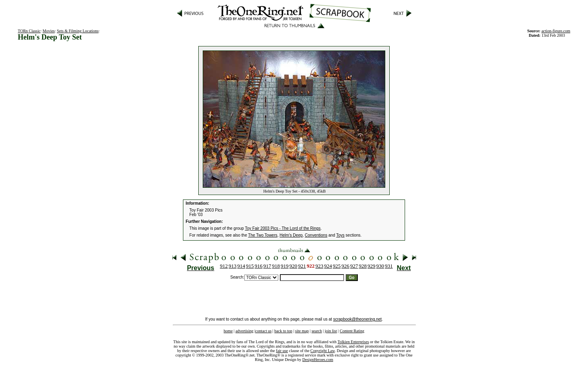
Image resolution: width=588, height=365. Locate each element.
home (228, 331)
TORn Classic (29, 31)
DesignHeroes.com (318, 360)
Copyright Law (323, 351)
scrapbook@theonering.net (357, 319)
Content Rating (352, 331)
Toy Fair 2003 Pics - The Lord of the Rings (283, 228)
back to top (283, 331)
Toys (340, 235)
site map (302, 331)
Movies (49, 31)
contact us (263, 331)
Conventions (316, 235)
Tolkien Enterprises (353, 342)
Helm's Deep (291, 235)
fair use (282, 351)
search (317, 331)
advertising (244, 331)
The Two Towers (262, 235)
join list (331, 331)
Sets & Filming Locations (78, 31)
